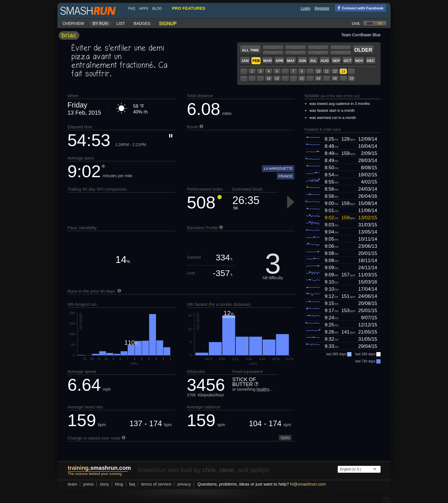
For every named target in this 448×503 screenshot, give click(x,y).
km (370, 23)
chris (209, 470)
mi (380, 23)
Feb (256, 61)
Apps (144, 9)
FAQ (132, 9)
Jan (245, 61)
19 (277, 79)
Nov (359, 61)
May (291, 61)
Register (322, 8)
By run (100, 23)
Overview (73, 23)
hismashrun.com (308, 484)
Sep (336, 61)
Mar (267, 61)
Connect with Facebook (359, 8)
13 (343, 71)
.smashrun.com (99, 468)
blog (157, 9)
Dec (371, 61)
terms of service (156, 484)
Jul (313, 61)
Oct (347, 61)
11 (326, 71)
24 (318, 79)
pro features (189, 8)
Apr (279, 61)
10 (318, 71)
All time (251, 50)
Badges (142, 23)
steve (227, 470)
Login (305, 8)
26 (335, 79)
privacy (184, 484)
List (121, 23)
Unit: (356, 23)
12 (335, 71)
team (72, 484)
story (104, 484)
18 (268, 79)
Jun (302, 61)
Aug (325, 61)
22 (302, 79)
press (88, 484)
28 (351, 79)
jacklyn (260, 470)
